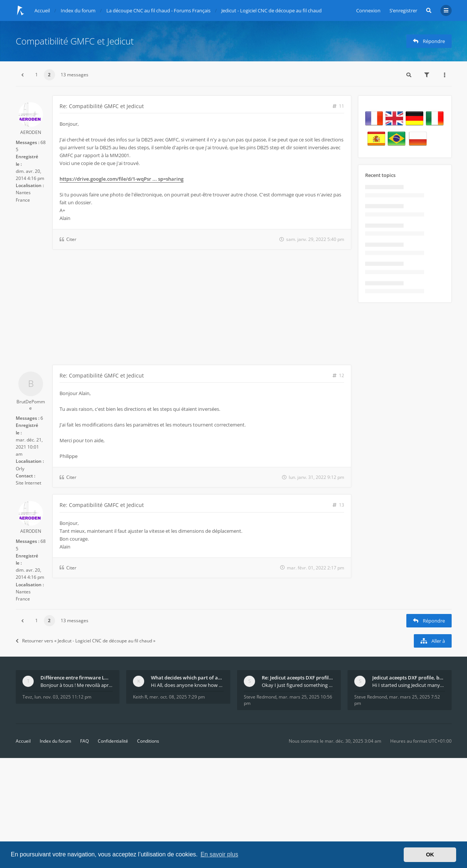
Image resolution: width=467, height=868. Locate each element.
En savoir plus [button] (219, 854)
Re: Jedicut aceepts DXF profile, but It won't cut (298, 678)
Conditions (148, 741)
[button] (22, 75)
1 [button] (37, 75)
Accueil (23, 741)
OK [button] (430, 855)
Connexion (368, 10)
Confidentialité (113, 741)
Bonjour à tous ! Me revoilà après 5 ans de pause (77, 685)
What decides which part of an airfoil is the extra (187, 678)
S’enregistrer (403, 10)
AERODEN (31, 132)
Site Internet (28, 483)
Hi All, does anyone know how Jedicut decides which (187, 685)
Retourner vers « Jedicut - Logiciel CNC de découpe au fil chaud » (86, 641)
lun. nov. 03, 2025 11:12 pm (63, 697)
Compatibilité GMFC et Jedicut (75, 41)
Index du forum (55, 741)
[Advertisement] (184, 309)
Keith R (140, 697)
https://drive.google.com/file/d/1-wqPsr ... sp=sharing (122, 179)
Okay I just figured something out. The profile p (298, 685)
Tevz (27, 697)
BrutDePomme (31, 405)
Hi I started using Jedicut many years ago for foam (409, 685)
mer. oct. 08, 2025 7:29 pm (177, 697)
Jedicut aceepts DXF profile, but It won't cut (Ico (409, 678)
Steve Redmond (260, 697)
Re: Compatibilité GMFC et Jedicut (102, 106)
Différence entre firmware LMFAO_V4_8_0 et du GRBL (77, 678)
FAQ (84, 741)
